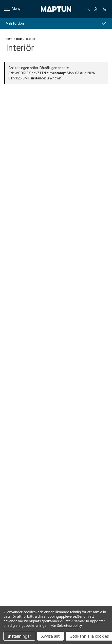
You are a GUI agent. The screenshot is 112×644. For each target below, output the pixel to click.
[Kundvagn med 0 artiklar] (105, 9)
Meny (9, 9)
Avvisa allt (50, 636)
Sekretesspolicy (70, 625)
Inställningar (19, 636)
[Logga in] (96, 9)
